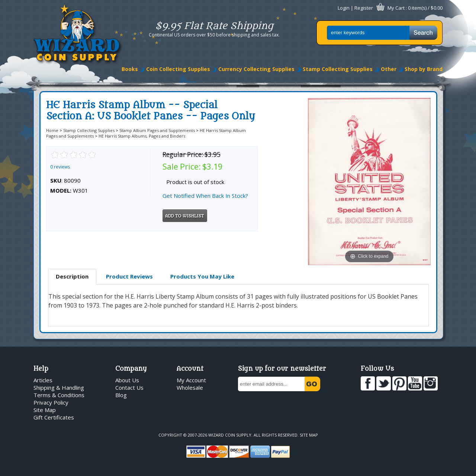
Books (130, 69)
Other (389, 69)
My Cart (396, 8)
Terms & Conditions (59, 395)
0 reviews (60, 167)
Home (52, 130)
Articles (43, 380)
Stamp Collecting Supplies (338, 69)
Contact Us (129, 387)
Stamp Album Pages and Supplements (157, 130)
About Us (127, 380)
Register (364, 8)
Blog (121, 395)
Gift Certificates (54, 417)
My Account (191, 380)
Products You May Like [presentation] (202, 276)
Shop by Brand (424, 69)
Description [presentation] (72, 276)
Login (344, 8)
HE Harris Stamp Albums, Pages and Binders (142, 136)
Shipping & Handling (59, 387)
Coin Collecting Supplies (178, 69)
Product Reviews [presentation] (129, 276)
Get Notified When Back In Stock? (205, 196)
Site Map (45, 410)
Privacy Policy (51, 402)
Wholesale (190, 387)
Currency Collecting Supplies (256, 69)
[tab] (72, 277)
